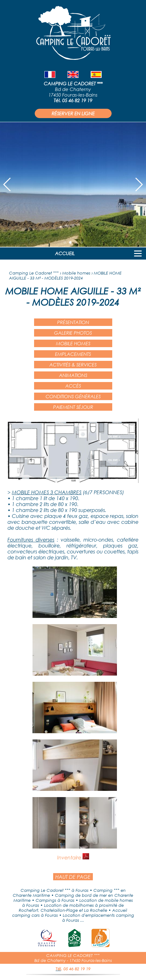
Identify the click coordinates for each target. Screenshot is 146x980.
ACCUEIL (65, 253)
